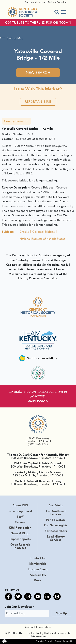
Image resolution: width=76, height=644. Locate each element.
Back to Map (15, 38)
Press (38, 580)
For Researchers (56, 531)
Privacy (58, 641)
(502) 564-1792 (38, 444)
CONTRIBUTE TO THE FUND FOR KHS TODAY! (38, 23)
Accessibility (38, 575)
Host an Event (38, 569)
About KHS (20, 505)
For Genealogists (56, 525)
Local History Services (56, 538)
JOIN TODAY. (38, 401)
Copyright (49, 641)
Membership (38, 564)
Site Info (39, 641)
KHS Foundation (20, 528)
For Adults (56, 505)
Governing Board (20, 511)
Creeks (24, 232)
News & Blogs (20, 533)
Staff (20, 517)
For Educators (56, 520)
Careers (20, 522)
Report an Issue (38, 102)
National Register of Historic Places (42, 239)
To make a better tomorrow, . (38, 393)
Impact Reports (20, 539)
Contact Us (38, 558)
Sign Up (61, 613)
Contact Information (38, 627)
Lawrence (16, 121)
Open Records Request (20, 546)
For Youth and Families (56, 513)
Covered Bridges (43, 232)
